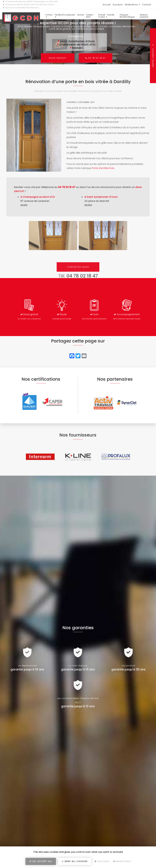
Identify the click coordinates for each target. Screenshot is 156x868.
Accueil (107, 5)
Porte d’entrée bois (103, 168)
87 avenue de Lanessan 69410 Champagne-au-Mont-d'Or (31, 1)
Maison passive (144, 16)
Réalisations (132, 5)
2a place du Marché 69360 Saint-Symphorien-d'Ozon (29, 4)
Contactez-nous (78, 267)
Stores (81, 15)
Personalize (102, 861)
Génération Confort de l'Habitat (48, 91)
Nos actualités (70, 91)
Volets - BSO (90, 16)
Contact (147, 5)
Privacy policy (122, 861)
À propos (118, 5)
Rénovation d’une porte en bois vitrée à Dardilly (100, 91)
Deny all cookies (75, 861)
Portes (49, 15)
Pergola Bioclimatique (127, 16)
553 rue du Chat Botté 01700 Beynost (21, 8)
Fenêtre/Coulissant (65, 15)
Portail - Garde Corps (106, 16)
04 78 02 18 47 (95, 58)
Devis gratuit (57, 58)
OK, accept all (41, 861)
